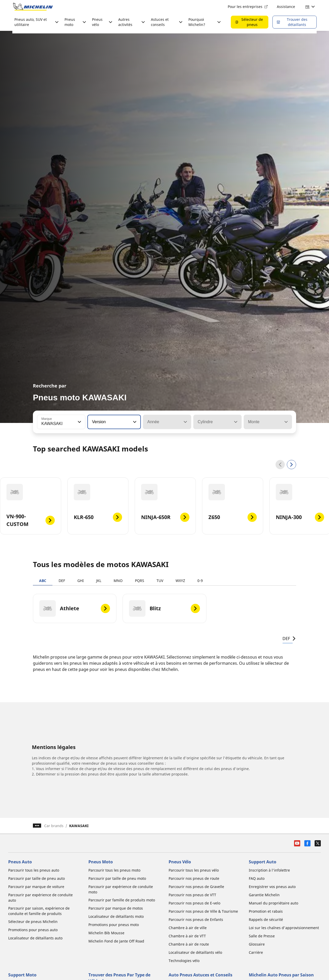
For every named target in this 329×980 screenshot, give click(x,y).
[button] (79, 422)
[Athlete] (75, 608)
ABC (43, 581)
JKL (99, 581)
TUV (160, 581)
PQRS (140, 581)
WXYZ (180, 581)
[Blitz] (164, 608)
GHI (81, 581)
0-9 (200, 581)
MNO (118, 581)
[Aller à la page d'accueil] (33, 7)
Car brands (54, 826)
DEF (62, 581)
